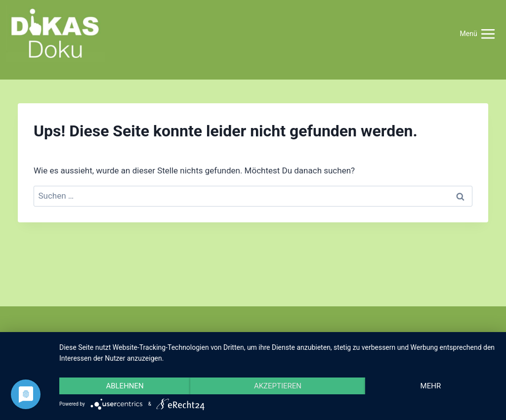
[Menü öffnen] (478, 34)
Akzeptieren (278, 386)
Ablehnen (125, 386)
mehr (431, 386)
